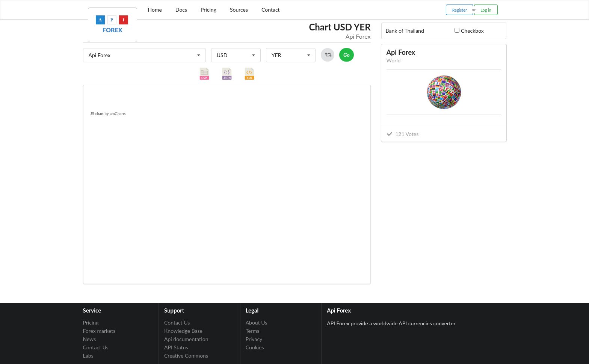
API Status (176, 347)
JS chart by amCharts (108, 113)
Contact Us (96, 347)
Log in (486, 10)
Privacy (254, 339)
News (90, 339)
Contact (271, 10)
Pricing (208, 10)
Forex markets (99, 331)
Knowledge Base (183, 331)
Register (460, 10)
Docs (181, 10)
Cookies (255, 347)
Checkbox (472, 31)
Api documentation (186, 339)
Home (155, 10)
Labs (88, 356)
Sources (239, 10)
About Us (257, 323)
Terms (253, 331)
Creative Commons (186, 356)
